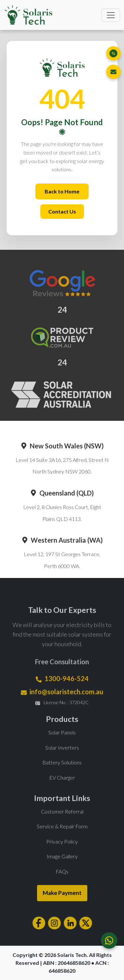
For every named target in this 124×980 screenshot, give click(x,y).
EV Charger (62, 789)
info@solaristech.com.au (66, 704)
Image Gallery (62, 868)
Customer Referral (62, 823)
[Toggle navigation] (111, 15)
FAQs (62, 883)
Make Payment (62, 905)
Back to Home (62, 191)
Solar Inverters (62, 759)
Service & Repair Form (62, 838)
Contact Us (62, 211)
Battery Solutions (62, 774)
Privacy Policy (62, 853)
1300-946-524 (66, 690)
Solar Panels (62, 744)
